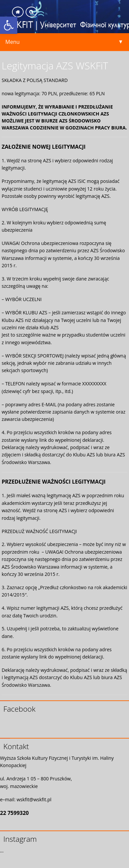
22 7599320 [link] (14, 813)
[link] (9, 25)
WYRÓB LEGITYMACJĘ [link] (25, 209)
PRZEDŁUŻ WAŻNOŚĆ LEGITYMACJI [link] (39, 531)
